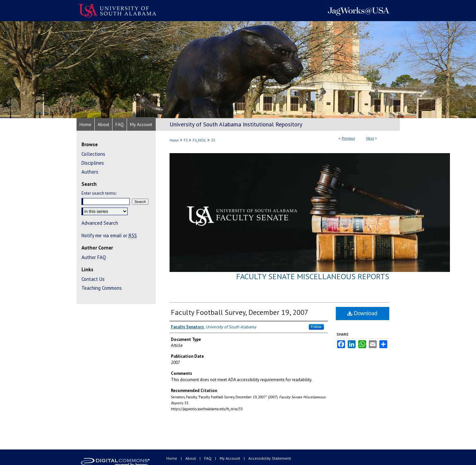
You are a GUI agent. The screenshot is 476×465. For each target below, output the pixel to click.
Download (362, 313)
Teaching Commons (102, 288)
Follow (316, 327)
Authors (90, 172)
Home (174, 140)
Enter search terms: (99, 193)
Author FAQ (94, 257)
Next (370, 138)
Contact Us (93, 279)
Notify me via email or (109, 235)
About (191, 458)
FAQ (208, 458)
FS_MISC (199, 140)
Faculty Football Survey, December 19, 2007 (240, 312)
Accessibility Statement (270, 458)
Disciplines (93, 163)
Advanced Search (100, 223)
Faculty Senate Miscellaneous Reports (313, 276)
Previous (348, 138)
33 (213, 140)
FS (186, 140)
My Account (230, 458)
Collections (93, 154)
